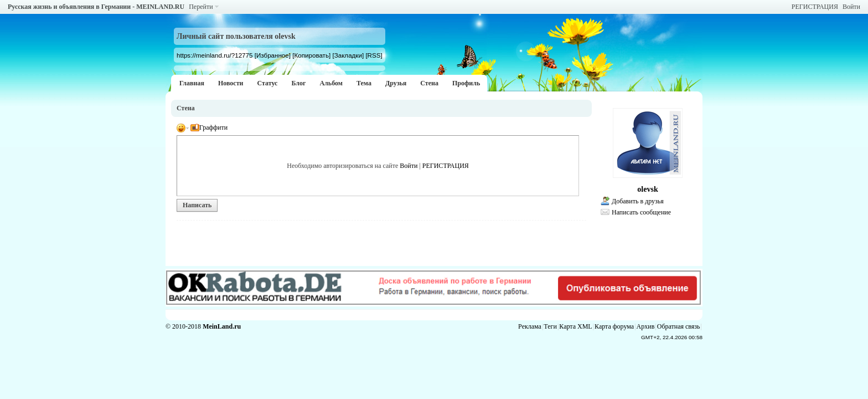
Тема (364, 83)
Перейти (201, 7)
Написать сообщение (641, 212)
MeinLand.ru (222, 326)
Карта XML (575, 326)
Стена (429, 83)
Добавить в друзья (638, 201)
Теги (550, 326)
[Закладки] (348, 55)
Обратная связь (679, 326)
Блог (298, 83)
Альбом (331, 83)
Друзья (396, 83)
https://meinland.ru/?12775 (215, 55)
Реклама (530, 326)
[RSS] (374, 55)
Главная (192, 83)
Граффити (209, 127)
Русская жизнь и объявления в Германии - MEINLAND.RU (96, 7)
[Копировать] (311, 55)
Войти (851, 7)
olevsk (647, 189)
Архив (646, 326)
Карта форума (614, 326)
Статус (267, 83)
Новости (231, 83)
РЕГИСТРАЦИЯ (815, 7)
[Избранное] (273, 55)
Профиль (466, 83)
